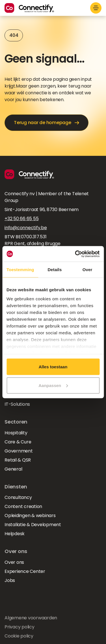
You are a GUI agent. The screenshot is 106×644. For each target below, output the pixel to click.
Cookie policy (19, 636)
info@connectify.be (26, 228)
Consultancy (18, 497)
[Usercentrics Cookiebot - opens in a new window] (75, 254)
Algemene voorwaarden (31, 618)
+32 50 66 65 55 (21, 219)
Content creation (23, 506)
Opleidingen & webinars (30, 516)
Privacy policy (20, 627)
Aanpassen (53, 385)
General (13, 469)
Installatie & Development (33, 525)
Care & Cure (18, 442)
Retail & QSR (18, 460)
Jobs (10, 580)
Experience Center (25, 571)
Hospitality (16, 433)
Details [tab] (55, 270)
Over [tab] (87, 270)
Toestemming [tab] (20, 270)
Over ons (14, 562)
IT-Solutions (17, 404)
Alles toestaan (53, 367)
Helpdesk (15, 534)
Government (19, 451)
